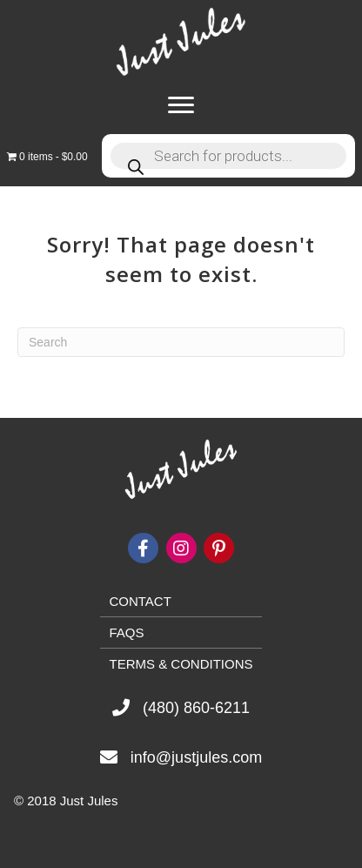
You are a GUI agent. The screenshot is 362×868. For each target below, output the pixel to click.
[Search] (181, 342)
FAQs (126, 632)
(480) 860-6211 (196, 708)
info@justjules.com (196, 757)
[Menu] (181, 105)
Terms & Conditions (181, 664)
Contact (140, 601)
